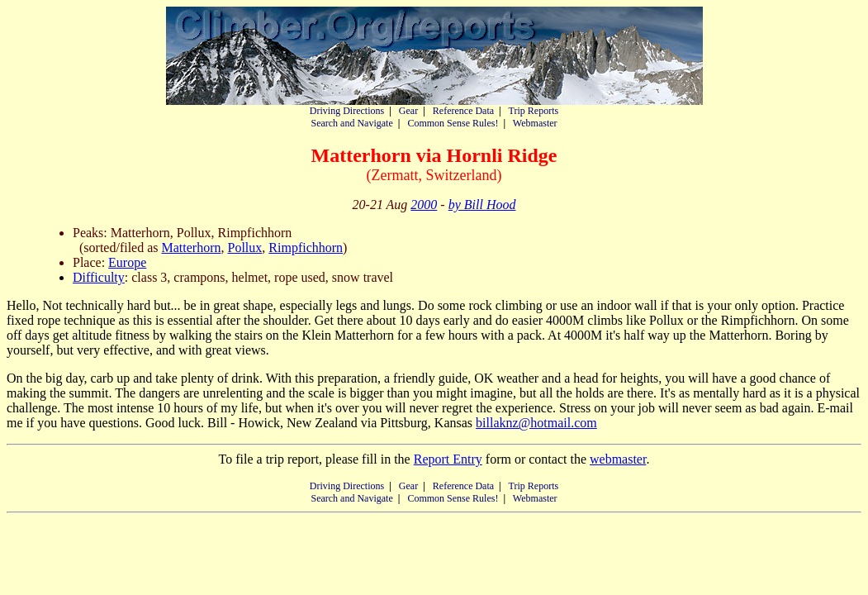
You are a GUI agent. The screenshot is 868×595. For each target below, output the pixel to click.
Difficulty (99, 277)
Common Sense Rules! (453, 123)
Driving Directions (347, 111)
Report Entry (448, 459)
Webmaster (535, 123)
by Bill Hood (482, 205)
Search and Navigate (351, 123)
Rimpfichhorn (306, 248)
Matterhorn (192, 248)
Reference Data (463, 111)
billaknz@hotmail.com (536, 423)
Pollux (245, 248)
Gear (408, 111)
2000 (424, 205)
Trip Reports (534, 111)
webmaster (618, 459)
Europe (127, 262)
